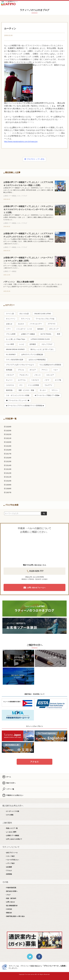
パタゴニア (10, 375)
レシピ (22, 344)
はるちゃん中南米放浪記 (37, 360)
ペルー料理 (10, 344)
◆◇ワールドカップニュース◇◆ (18, 401)
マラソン (55, 390)
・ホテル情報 (9, 815)
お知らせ (9, 324)
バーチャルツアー (36, 324)
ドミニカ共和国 (33, 385)
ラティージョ (26, 319)
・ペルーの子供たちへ (12, 860)
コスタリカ (10, 385)
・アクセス (8, 871)
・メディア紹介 (10, 863)
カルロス (21, 324)
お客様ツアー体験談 (28, 334)
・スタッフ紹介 (10, 856)
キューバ (9, 380)
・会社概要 (8, 867)
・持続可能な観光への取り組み (15, 916)
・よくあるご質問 (10, 832)
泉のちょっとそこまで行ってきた (42, 349)
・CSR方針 (8, 909)
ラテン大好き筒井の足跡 (15, 360)
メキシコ (37, 375)
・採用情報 (8, 874)
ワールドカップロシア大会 (45, 319)
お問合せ (59, 4)
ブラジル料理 (11, 334)
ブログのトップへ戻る (34, 159)
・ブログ (8, 895)
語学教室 (33, 344)
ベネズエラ (35, 380)
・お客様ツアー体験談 (12, 836)
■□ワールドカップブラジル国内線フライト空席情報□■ (25, 406)
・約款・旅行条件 (10, 898)
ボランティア (54, 329)
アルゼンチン (24, 375)
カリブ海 (58, 380)
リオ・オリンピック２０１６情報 (18, 395)
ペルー (56, 370)
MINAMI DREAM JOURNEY (15, 349)
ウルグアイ (48, 385)
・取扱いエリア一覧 (11, 828)
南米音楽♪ (10, 390)
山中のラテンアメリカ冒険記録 (32, 355)
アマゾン (45, 370)
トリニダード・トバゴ (24, 329)
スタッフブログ (47, 344)
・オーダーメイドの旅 (12, 811)
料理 (59, 334)
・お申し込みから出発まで (13, 839)
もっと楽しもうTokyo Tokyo (16, 339)
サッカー (43, 390)
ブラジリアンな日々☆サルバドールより (20, 365)
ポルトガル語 (24, 314)
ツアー (8, 329)
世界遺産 (9, 370)
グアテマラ (52, 324)
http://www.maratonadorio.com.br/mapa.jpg (21, 142)
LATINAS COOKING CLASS (40, 339)
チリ (21, 385)
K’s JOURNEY (11, 355)
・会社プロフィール (11, 853)
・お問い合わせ (10, 902)
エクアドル (22, 380)
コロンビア (50, 375)
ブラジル (21, 370)
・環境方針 (8, 913)
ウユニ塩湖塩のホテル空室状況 (50, 365)
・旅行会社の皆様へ (11, 891)
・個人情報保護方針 (11, 906)
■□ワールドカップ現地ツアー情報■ (47, 395)
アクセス (34, 762)
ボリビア (33, 370)
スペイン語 (10, 314)
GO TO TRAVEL (46, 334)
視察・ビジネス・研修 (26, 390)
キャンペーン (11, 319)
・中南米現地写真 (10, 888)
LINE (52, 4)
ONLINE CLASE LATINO (43, 314)
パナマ (47, 380)
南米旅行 (40, 329)
